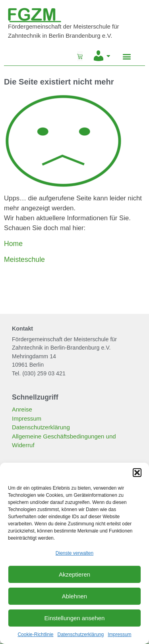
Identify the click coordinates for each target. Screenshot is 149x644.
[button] (137, 473)
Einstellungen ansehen (75, 618)
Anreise (22, 409)
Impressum (119, 634)
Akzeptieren (74, 574)
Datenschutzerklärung (80, 634)
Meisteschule (24, 260)
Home (13, 244)
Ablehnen (74, 596)
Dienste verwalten (74, 553)
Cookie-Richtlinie (35, 634)
